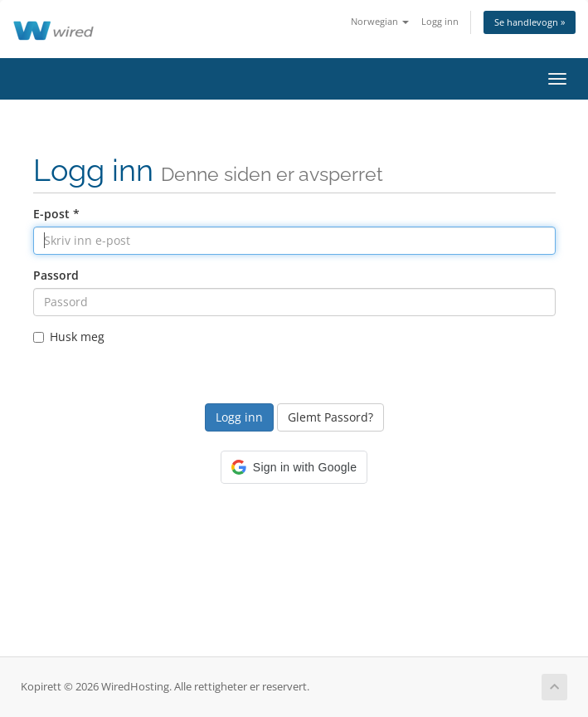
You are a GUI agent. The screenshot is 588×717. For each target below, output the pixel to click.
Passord (56, 275)
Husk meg (69, 337)
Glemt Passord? (330, 417)
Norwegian (380, 21)
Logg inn (440, 21)
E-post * (56, 214)
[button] (294, 467)
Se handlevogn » (530, 22)
